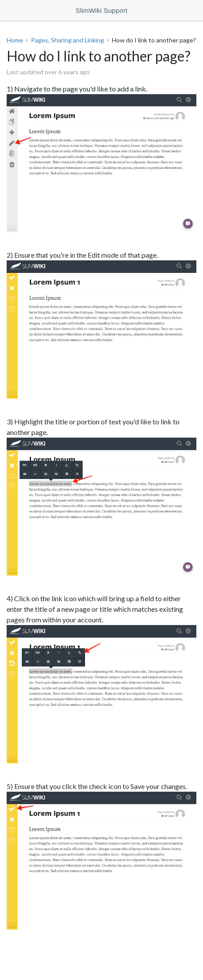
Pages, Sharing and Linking (67, 40)
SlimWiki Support (101, 10)
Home (15, 40)
